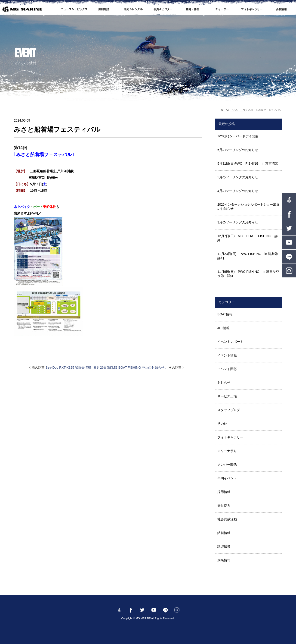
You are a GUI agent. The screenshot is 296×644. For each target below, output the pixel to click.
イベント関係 (227, 369)
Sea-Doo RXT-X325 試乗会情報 (68, 368)
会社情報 (281, 9)
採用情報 (224, 492)
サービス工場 (227, 396)
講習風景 (224, 547)
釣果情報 (224, 560)
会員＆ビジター (163, 9)
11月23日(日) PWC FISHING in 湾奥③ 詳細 (249, 256)
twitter (289, 228)
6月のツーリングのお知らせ (238, 150)
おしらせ (224, 383)
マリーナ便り (227, 451)
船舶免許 (104, 9)
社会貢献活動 (227, 519)
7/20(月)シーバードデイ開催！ (239, 136)
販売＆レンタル (133, 9)
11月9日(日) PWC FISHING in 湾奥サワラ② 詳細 (248, 274)
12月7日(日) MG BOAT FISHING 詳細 (248, 238)
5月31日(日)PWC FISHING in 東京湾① (248, 163)
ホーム (224, 110)
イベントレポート (230, 342)
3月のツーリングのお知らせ (238, 222)
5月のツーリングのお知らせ (238, 177)
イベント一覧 (238, 110)
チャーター (222, 9)
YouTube (289, 242)
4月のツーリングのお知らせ (238, 191)
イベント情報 (227, 355)
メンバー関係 (227, 465)
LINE (289, 257)
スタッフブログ (229, 410)
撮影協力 (224, 506)
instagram (289, 271)
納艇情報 (224, 533)
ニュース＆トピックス (74, 9)
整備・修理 (192, 9)
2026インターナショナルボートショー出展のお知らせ (248, 207)
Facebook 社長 (289, 200)
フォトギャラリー (252, 9)
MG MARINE (22, 9)
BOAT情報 (225, 314)
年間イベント (227, 478)
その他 (222, 424)
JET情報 (224, 328)
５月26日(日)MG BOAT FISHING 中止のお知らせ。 (131, 368)
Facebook (289, 214)
